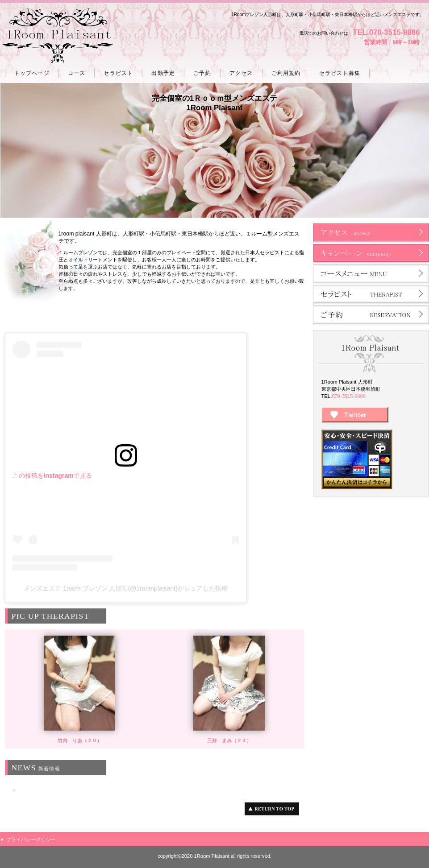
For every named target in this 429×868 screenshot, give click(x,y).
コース (371, 275)
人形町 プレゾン (57, 36)
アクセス (371, 234)
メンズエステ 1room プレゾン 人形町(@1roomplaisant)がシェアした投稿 (126, 588)
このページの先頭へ (274, 809)
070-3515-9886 (349, 396)
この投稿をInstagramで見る (52, 475)
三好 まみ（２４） (229, 740)
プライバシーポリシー (31, 839)
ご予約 (371, 316)
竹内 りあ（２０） (80, 740)
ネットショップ (371, 254)
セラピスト (371, 295)
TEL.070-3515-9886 (386, 32)
